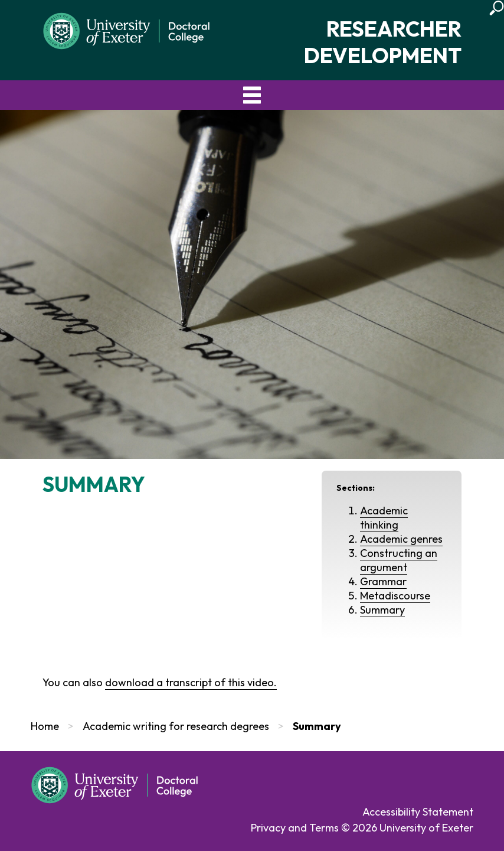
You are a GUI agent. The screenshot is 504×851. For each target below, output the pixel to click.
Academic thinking (384, 518)
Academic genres (401, 539)
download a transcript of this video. (191, 682)
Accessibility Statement (418, 812)
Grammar (383, 581)
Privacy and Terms (295, 828)
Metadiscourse (395, 596)
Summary (382, 610)
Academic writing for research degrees (176, 726)
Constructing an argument (399, 560)
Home (45, 726)
